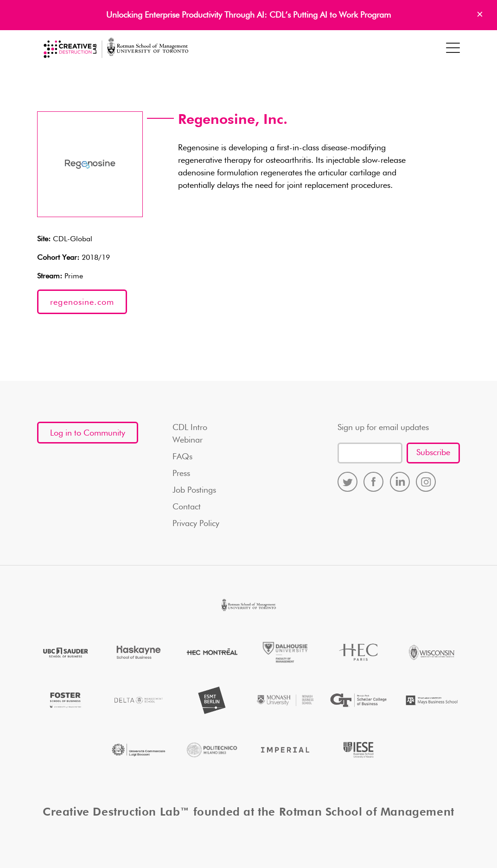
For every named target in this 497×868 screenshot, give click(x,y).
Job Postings (194, 490)
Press (181, 474)
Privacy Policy (196, 524)
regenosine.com (82, 302)
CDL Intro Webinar (190, 434)
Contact (187, 507)
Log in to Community (88, 433)
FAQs (182, 457)
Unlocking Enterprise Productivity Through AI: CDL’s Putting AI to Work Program (248, 15)
